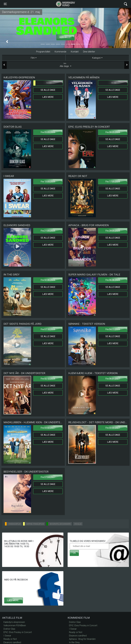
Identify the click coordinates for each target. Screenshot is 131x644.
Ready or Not (10, 639)
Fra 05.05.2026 (48, 132)
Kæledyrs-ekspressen (14, 622)
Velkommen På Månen (15, 625)
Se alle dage (48, 90)
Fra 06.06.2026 (113, 280)
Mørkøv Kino (63, 4)
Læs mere (48, 97)
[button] (7, 42)
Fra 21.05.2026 (48, 231)
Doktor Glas (9, 629)
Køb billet (65, 37)
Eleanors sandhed (12, 642)
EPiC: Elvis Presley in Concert (18, 632)
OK (74, 553)
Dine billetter (89, 52)
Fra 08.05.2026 (113, 132)
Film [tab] (33, 58)
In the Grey (74, 642)
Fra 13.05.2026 (48, 182)
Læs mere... (14, 600)
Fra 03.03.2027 (113, 428)
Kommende (61, 52)
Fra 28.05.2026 (113, 231)
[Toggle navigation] (5, 4)
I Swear (7, 636)
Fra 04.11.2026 (113, 329)
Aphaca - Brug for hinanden (82, 639)
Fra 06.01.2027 (113, 379)
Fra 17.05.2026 (113, 182)
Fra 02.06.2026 (48, 280)
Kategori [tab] (96, 58)
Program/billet (43, 52)
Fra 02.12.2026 (48, 379)
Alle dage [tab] (65, 65)
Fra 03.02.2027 (48, 428)
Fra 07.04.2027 (48, 477)
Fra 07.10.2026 (48, 329)
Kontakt (75, 52)
